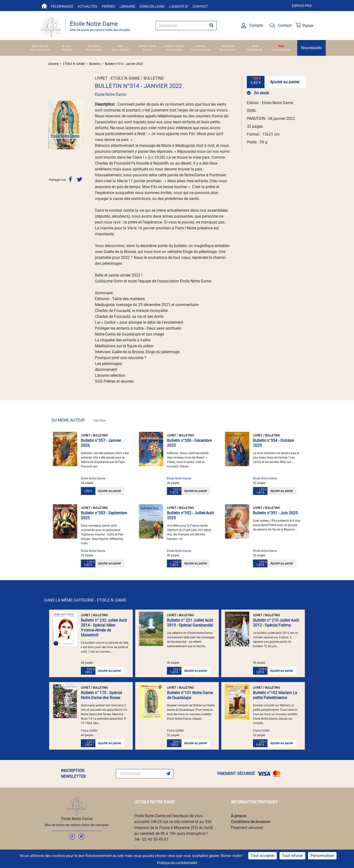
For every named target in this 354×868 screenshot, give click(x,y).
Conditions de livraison (251, 822)
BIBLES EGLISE (40, 46)
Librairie (127, 6)
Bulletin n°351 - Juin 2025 (275, 513)
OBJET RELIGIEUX (40, 50)
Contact (200, 6)
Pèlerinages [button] (62, 6)
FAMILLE (201, 46)
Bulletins (95, 64)
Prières (108, 6)
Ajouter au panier (285, 82)
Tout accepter (263, 856)
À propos (239, 816)
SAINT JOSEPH (120, 50)
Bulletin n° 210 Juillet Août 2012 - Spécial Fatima (276, 623)
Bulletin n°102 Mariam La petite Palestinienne (275, 695)
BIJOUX (67, 46)
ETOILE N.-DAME (174, 46)
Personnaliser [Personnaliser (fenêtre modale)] (322, 856)
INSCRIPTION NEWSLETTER (73, 774)
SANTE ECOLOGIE (201, 50)
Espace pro (302, 6)
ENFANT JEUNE (147, 46)
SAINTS (147, 50)
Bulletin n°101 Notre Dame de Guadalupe (190, 695)
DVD (120, 46)
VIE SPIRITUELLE (281, 50)
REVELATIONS (94, 50)
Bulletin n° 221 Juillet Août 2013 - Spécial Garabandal (190, 623)
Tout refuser (292, 856)
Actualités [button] (87, 6)
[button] (51, 125)
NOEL (281, 46)
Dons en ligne (152, 6)
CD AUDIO (94, 46)
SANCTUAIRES (174, 50)
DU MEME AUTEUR (79, 420)
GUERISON (228, 46)
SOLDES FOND (228, 50)
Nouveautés (311, 48)
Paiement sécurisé (247, 828)
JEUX (255, 46)
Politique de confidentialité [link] (177, 863)
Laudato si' (178, 6)
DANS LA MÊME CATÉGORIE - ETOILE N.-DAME (85, 600)
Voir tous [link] (100, 420)
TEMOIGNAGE (255, 50)
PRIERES (67, 50)
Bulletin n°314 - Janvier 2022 (124, 64)
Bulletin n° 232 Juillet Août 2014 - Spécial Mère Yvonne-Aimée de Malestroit (104, 628)
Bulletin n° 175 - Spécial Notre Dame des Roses (101, 695)
